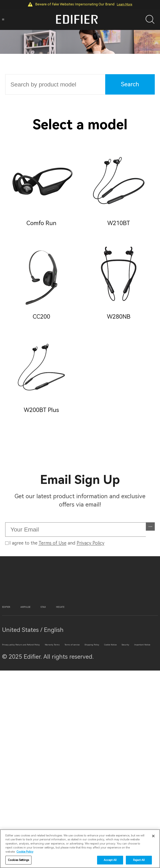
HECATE (120, 756)
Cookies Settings (18, 860)
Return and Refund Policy (75, 801)
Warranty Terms (23, 814)
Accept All (110, 860)
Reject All (139, 860)
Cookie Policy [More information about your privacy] (25, 852)
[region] (80, 849)
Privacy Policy (91, 595)
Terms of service (78, 814)
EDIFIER (15, 756)
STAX (89, 756)
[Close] (153, 836)
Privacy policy (21, 801)
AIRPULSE (54, 756)
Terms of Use (52, 595)
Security (115, 828)
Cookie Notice (74, 828)
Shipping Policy (23, 828)
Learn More (125, 4)
